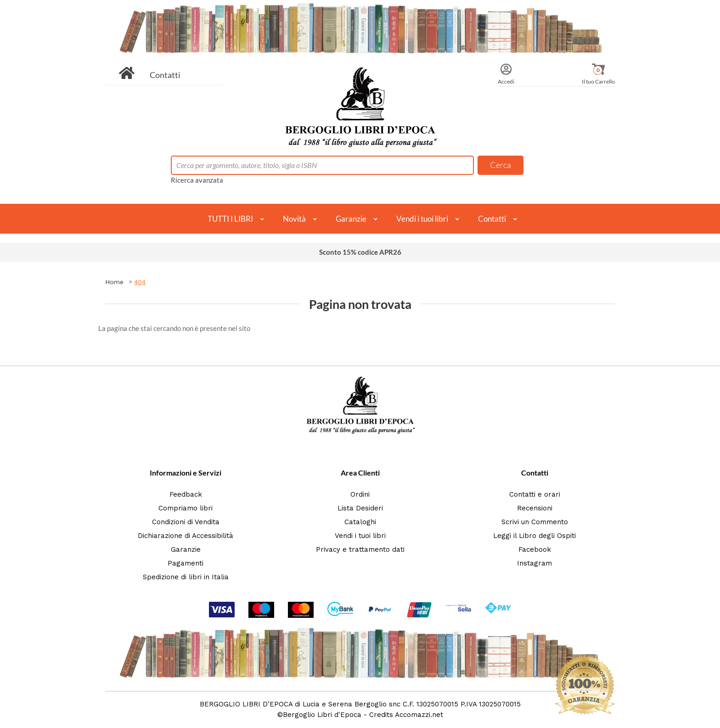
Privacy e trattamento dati (360, 549)
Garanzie (351, 219)
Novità (294, 219)
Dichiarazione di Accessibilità (186, 536)
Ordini (360, 494)
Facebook (535, 549)
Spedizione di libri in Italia (186, 577)
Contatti (165, 75)
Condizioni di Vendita (186, 522)
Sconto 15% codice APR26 (360, 252)
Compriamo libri (186, 508)
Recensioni (535, 508)
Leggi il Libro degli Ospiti (534, 536)
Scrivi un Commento (535, 522)
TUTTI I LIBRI (230, 219)
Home (114, 282)
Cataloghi (360, 522)
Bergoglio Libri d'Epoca (322, 715)
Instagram (534, 563)
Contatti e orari (535, 494)
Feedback (186, 494)
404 (140, 282)
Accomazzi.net (419, 715)
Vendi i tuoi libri (422, 219)
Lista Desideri (360, 508)
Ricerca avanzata (197, 180)
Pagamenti (186, 563)
